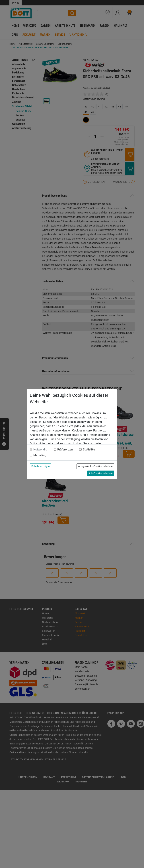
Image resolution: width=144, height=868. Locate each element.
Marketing (40, 455)
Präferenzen (65, 449)
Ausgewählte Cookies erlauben (95, 466)
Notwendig (40, 449)
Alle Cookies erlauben (101, 473)
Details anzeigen (41, 466)
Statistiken (90, 449)
